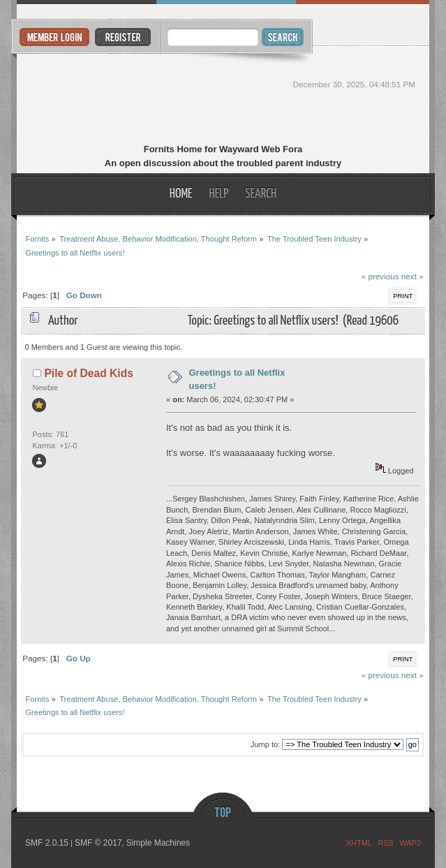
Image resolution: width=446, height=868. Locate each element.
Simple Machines (158, 843)
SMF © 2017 (98, 843)
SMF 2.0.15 (47, 843)
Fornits (223, 96)
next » (412, 276)
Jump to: (265, 744)
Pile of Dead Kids (88, 373)
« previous (380, 276)
